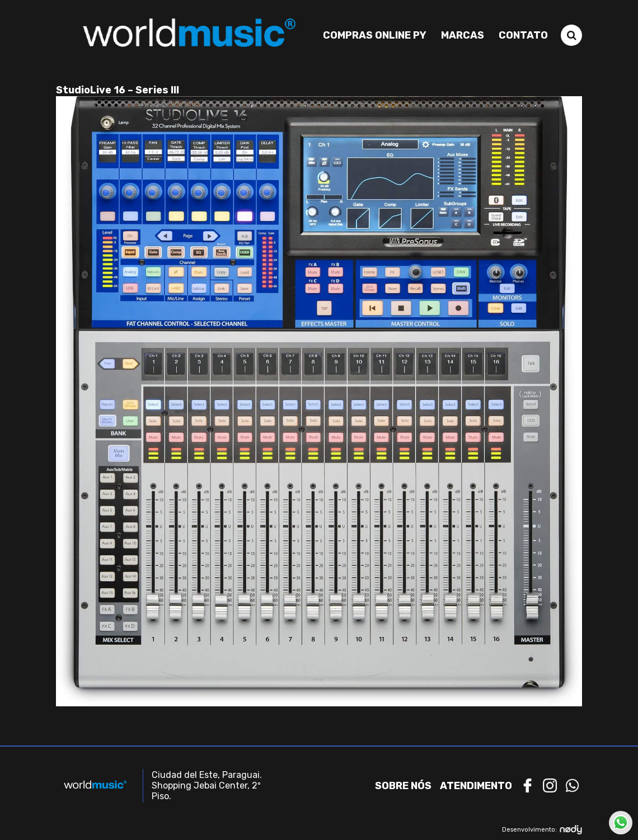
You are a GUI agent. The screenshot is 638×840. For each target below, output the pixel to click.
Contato (523, 35)
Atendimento (476, 786)
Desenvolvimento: (542, 830)
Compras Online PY (375, 35)
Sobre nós (403, 786)
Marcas (463, 35)
